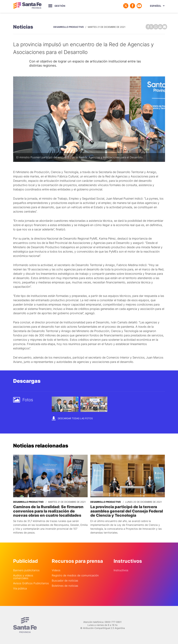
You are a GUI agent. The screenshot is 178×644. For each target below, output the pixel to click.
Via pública (20, 588)
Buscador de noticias (65, 580)
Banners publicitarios (26, 570)
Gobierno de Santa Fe (27, 6)
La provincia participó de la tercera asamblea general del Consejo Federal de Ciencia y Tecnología (127, 511)
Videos (56, 570)
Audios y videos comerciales (23, 576)
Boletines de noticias (65, 585)
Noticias (23, 27)
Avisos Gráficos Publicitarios (31, 583)
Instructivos (121, 570)
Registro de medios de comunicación (75, 575)
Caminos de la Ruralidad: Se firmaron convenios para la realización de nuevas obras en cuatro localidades (48, 511)
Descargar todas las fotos (72, 418)
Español (156, 6)
